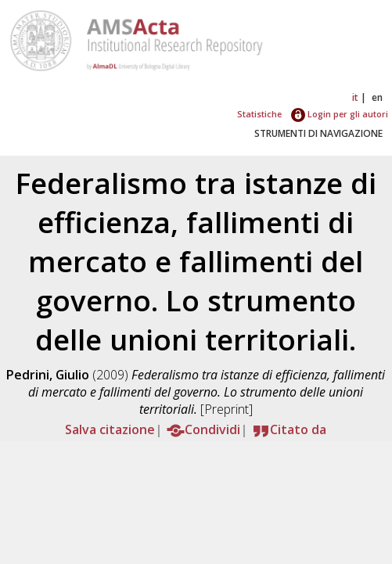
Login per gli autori (340, 114)
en (377, 97)
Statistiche (259, 114)
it (355, 97)
